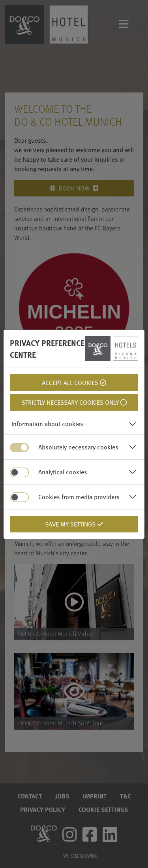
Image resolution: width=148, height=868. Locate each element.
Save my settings (74, 524)
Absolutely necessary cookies (78, 447)
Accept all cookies (74, 383)
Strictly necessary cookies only (74, 402)
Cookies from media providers (79, 497)
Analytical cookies (63, 472)
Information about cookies (47, 424)
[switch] (19, 472)
